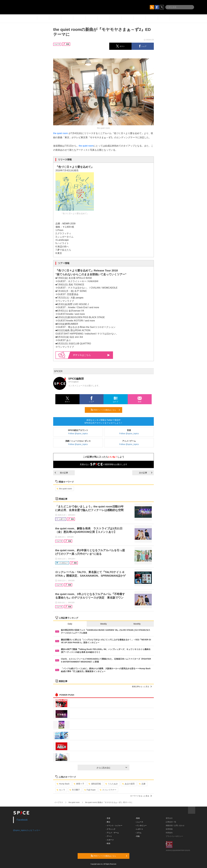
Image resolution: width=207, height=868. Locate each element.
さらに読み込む (112, 768)
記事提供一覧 (171, 822)
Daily (70, 624)
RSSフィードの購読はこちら (105, 410)
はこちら (91, 355)
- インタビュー (141, 826)
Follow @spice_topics (78, 433)
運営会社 (169, 818)
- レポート (139, 829)
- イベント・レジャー (114, 826)
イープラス (59, 802)
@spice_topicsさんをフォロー (27, 830)
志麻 (142, 784)
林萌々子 (79, 784)
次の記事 (146, 473)
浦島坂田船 (95, 784)
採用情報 (169, 829)
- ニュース (139, 822)
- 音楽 (108, 818)
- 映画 (108, 843)
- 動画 (137, 818)
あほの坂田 (128, 784)
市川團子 (75, 790)
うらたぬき (112, 784)
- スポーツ (110, 840)
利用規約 (169, 833)
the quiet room (61, 133)
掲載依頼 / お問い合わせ (175, 826)
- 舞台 (108, 822)
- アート (109, 836)
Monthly (137, 624)
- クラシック (111, 829)
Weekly (103, 624)
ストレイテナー (108, 790)
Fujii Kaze (90, 790)
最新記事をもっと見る (142, 687)
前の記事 (61, 473)
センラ (61, 790)
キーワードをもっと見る (141, 796)
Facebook (22, 820)
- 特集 (137, 836)
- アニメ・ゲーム (112, 833)
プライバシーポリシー (174, 836)
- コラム (138, 833)
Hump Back (63, 784)
